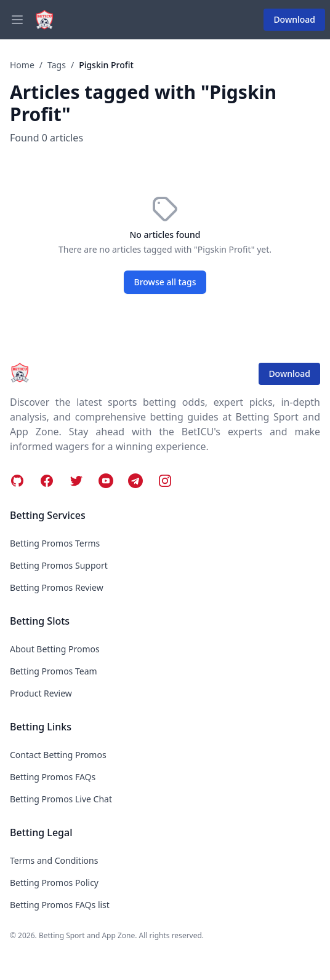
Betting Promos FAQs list (60, 905)
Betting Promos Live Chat (61, 799)
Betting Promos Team (54, 671)
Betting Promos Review (57, 587)
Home (22, 65)
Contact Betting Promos (58, 755)
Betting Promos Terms (55, 543)
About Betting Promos (55, 649)
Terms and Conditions (54, 860)
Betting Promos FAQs (53, 777)
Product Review (41, 693)
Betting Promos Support (59, 565)
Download (294, 19)
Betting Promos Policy (54, 883)
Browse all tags (165, 282)
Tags (57, 65)
